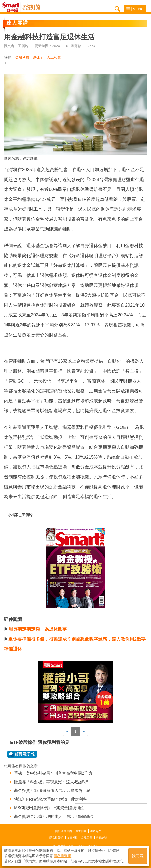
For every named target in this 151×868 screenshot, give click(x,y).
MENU (135, 9)
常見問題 (87, 838)
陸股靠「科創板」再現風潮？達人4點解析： (53, 782)
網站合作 (95, 831)
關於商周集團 (64, 831)
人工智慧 (54, 57)
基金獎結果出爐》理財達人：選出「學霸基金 (54, 816)
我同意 (138, 856)
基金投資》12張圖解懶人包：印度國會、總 (52, 790)
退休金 (38, 57)
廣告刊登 (81, 831)
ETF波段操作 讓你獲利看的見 (40, 742)
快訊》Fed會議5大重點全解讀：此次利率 (51, 799)
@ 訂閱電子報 (22, 754)
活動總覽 (101, 838)
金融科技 (22, 57)
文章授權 (72, 838)
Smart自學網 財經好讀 (32, 7)
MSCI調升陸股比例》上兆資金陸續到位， (51, 808)
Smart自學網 (12, 7)
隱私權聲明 (56, 838)
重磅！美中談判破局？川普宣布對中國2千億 (53, 773)
